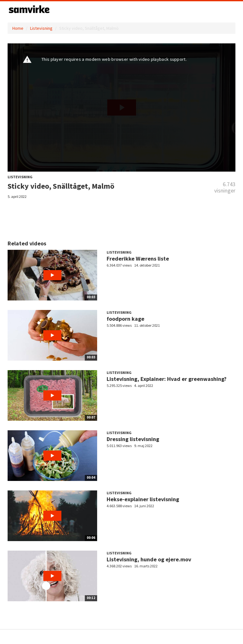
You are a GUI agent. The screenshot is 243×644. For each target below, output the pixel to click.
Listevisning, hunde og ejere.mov (149, 559)
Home (18, 28)
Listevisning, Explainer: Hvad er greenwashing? (167, 379)
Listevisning (41, 28)
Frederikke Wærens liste (138, 259)
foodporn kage (125, 319)
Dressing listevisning (133, 439)
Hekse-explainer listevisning (143, 499)
